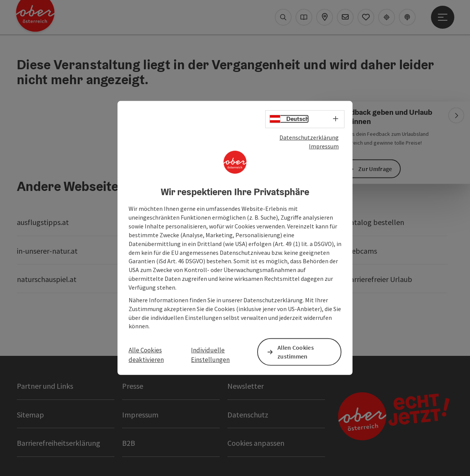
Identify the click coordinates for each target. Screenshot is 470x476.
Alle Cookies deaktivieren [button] (146, 355)
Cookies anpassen (256, 443)
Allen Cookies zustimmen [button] (296, 352)
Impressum (324, 146)
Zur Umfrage (375, 169)
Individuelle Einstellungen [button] (210, 355)
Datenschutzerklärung (309, 137)
